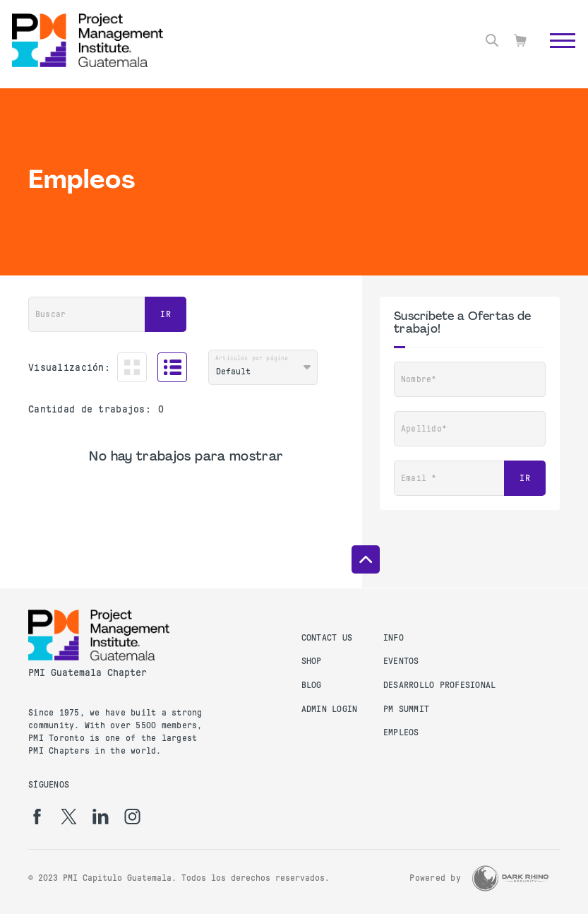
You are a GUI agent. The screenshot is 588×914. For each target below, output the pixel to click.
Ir (166, 314)
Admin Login (330, 709)
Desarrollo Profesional (440, 685)
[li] (101, 817)
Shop (312, 661)
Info (394, 638)
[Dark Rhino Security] (510, 878)
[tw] (69, 817)
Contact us (327, 638)
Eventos (401, 661)
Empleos (401, 732)
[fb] (37, 817)
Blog (312, 685)
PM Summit (406, 709)
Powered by (435, 878)
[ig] (132, 817)
